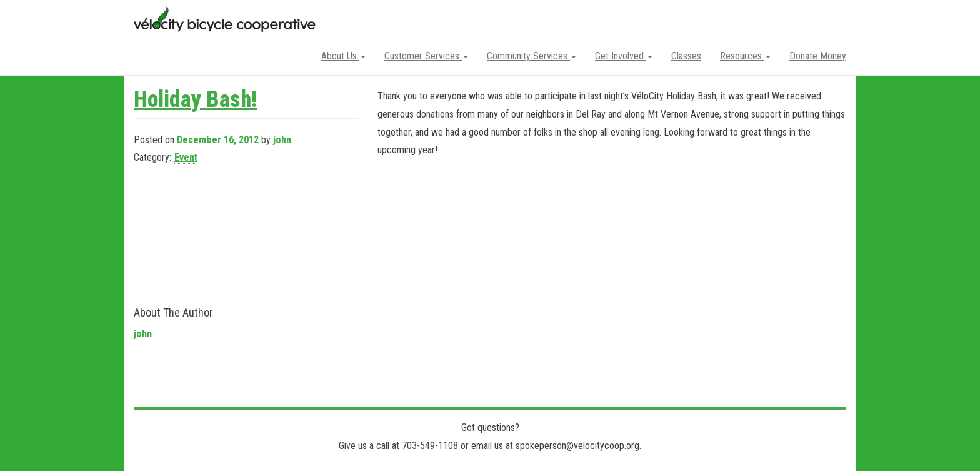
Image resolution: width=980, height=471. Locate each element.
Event (186, 157)
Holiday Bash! (195, 99)
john (282, 140)
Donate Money (818, 56)
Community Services (532, 56)
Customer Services (426, 56)
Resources (745, 56)
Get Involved (624, 56)
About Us (343, 56)
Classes (686, 56)
